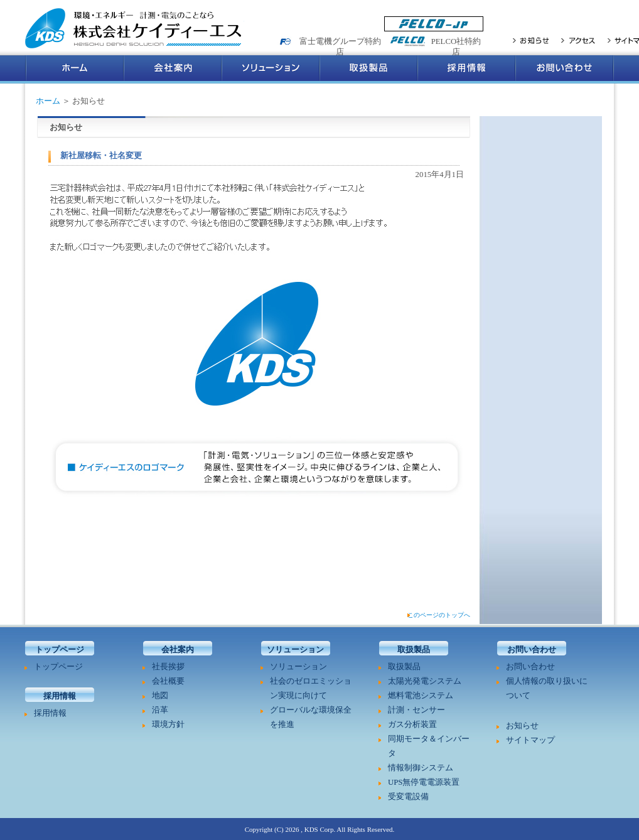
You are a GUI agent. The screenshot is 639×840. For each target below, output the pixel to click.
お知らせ (531, 40)
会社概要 (168, 681)
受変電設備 (408, 797)
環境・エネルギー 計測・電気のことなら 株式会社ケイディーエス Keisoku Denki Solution (134, 29)
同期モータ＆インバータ (429, 746)
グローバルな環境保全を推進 (311, 717)
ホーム (75, 69)
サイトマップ (530, 740)
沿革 (160, 710)
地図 (160, 696)
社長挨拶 (168, 667)
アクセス (578, 40)
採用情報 (466, 69)
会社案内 (173, 69)
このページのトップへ (439, 615)
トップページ (58, 667)
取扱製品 (368, 69)
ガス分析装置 (412, 724)
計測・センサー (416, 710)
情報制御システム (421, 768)
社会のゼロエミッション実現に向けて (311, 688)
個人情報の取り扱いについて (547, 688)
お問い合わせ (564, 69)
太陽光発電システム (425, 681)
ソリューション (271, 69)
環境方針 (168, 724)
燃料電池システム (421, 696)
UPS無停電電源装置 (424, 782)
